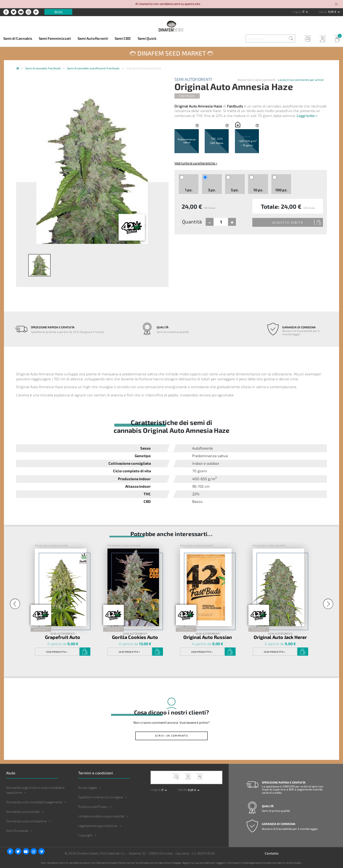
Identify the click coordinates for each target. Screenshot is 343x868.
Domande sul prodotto (23, 811)
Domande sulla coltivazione (26, 821)
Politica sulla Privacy (93, 807)
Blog (58, 12)
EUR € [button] (333, 12)
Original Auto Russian (208, 637)
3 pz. (212, 190)
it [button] (304, 12)
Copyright (85, 835)
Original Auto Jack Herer (280, 637)
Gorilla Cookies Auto (135, 637)
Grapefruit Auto (63, 637)
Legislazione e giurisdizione (98, 826)
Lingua (297, 12)
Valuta (323, 12)
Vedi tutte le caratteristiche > (196, 163)
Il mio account (321, 39)
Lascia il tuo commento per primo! (301, 80)
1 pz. (189, 190)
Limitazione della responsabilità (101, 816)
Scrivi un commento (171, 736)
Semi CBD (123, 38)
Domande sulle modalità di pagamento (34, 802)
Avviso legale (88, 787)
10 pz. (258, 190)
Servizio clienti (306, 39)
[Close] (336, 4)
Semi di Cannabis (18, 38)
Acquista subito (288, 223)
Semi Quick (147, 38)
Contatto (272, 853)
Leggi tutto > (307, 116)
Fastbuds (187, 96)
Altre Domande (17, 831)
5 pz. (235, 190)
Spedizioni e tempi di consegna (100, 797)
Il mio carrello (336, 39)
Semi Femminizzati (55, 38)
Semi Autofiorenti (93, 38)
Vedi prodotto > (57, 652)
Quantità (192, 222)
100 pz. (281, 190)
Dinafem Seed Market (172, 53)
